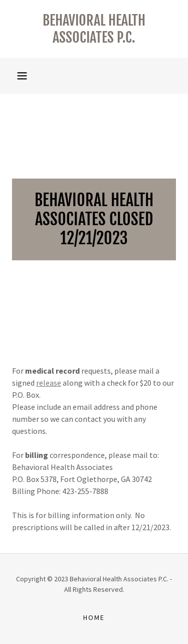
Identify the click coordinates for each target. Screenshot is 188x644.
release (49, 383)
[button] (22, 76)
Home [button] (94, 617)
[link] (94, 29)
